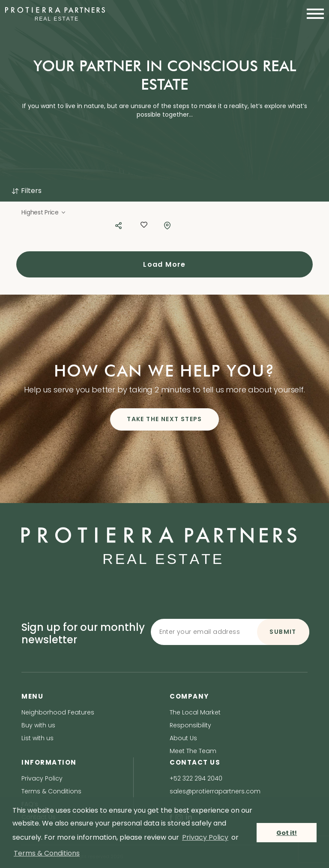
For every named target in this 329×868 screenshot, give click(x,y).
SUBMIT (283, 632)
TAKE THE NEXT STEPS (164, 419)
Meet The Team (193, 751)
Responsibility (190, 725)
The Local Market (195, 712)
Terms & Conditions (51, 791)
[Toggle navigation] (313, 14)
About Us (183, 738)
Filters (26, 191)
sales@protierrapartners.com (215, 791)
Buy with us (38, 725)
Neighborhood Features (58, 712)
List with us (37, 738)
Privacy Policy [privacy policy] (205, 837)
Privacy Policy (42, 778)
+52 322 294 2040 (196, 778)
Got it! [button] (287, 833)
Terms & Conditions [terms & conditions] (47, 853)
